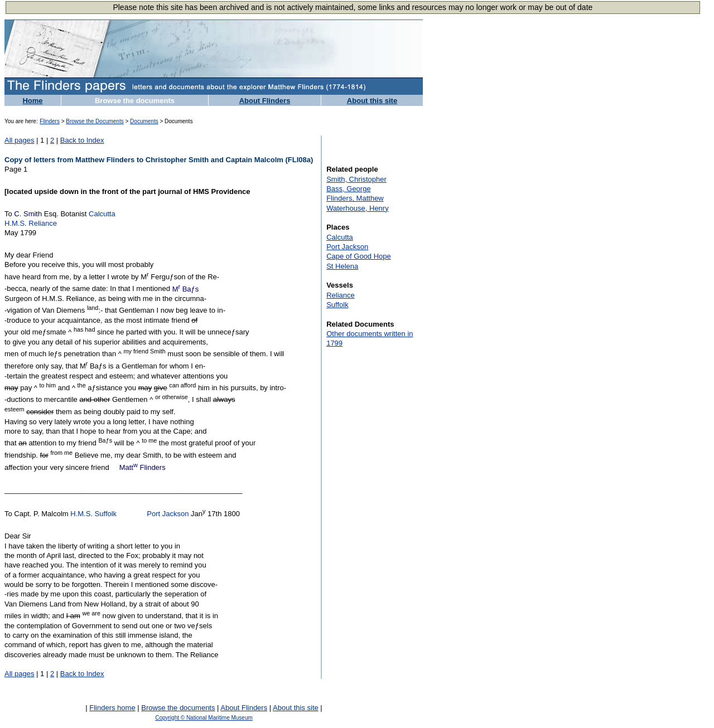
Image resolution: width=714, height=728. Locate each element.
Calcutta (102, 214)
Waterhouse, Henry (358, 208)
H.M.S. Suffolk (93, 514)
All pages (19, 140)
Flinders (50, 121)
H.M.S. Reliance (31, 223)
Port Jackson (168, 514)
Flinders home (112, 708)
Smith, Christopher (356, 179)
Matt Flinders (143, 467)
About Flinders (265, 101)
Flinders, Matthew (355, 198)
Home (32, 101)
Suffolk (337, 305)
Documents (144, 121)
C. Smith (28, 214)
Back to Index (82, 140)
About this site (372, 101)
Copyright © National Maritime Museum (204, 718)
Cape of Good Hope (359, 256)
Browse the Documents (95, 121)
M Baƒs (186, 289)
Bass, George (349, 189)
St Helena (342, 266)
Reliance (341, 295)
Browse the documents (135, 101)
